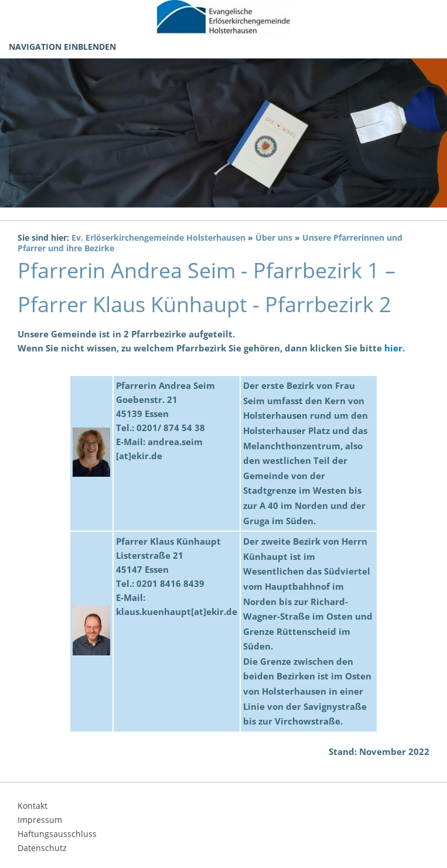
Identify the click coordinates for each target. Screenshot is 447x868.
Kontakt (33, 806)
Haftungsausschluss (57, 834)
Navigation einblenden (62, 47)
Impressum (40, 820)
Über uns (274, 238)
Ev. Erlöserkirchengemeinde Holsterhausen (158, 238)
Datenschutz (42, 848)
